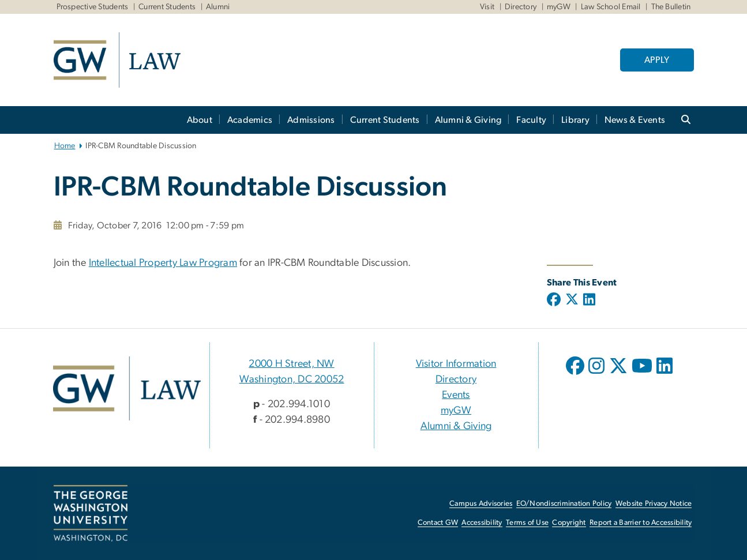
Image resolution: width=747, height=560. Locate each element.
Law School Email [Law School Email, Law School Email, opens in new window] (611, 7)
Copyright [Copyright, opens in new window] (569, 523)
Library (575, 120)
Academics (250, 120)
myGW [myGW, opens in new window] (456, 411)
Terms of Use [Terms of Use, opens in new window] (527, 523)
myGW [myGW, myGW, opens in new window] (559, 7)
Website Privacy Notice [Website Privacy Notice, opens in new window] (654, 504)
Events (456, 395)
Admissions (311, 120)
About (200, 120)
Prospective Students (93, 7)
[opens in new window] (576, 374)
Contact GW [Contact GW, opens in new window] (438, 523)
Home (65, 146)
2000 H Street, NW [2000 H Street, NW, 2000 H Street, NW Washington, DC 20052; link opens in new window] (291, 364)
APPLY (657, 60)
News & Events (635, 120)
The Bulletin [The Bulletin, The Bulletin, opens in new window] (671, 7)
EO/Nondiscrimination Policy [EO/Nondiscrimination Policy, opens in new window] (564, 504)
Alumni (218, 7)
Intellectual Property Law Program (163, 263)
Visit (487, 7)
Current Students (167, 7)
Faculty (531, 120)
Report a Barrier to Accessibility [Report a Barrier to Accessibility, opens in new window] (641, 523)
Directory (521, 7)
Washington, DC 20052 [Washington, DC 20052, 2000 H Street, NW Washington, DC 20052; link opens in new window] (292, 379)
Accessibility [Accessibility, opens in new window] (482, 523)
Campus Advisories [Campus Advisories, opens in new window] (481, 504)
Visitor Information (456, 364)
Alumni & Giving (468, 120)
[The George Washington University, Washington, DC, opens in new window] (91, 513)
